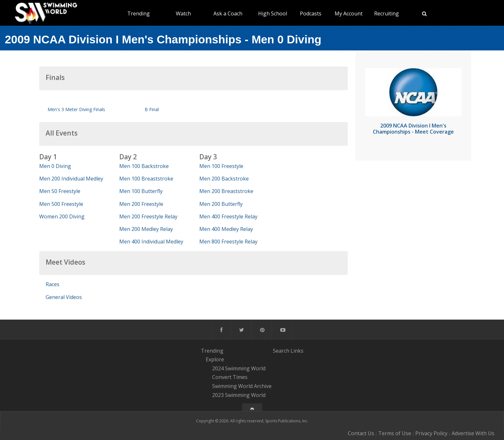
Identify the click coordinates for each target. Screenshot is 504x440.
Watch (183, 13)
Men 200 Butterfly (221, 204)
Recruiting (387, 13)
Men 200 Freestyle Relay (148, 216)
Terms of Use (395, 433)
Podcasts (311, 13)
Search (281, 350)
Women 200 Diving (62, 216)
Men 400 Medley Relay (226, 229)
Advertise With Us (473, 433)
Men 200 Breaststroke (226, 191)
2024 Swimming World (239, 368)
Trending (139, 13)
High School (273, 13)
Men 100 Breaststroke (146, 179)
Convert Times (230, 377)
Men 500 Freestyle (61, 204)
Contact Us (361, 433)
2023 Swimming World (239, 395)
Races (53, 284)
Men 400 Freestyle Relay (228, 216)
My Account (349, 13)
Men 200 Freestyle (141, 204)
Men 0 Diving (55, 166)
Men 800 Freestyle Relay (228, 242)
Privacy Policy (431, 433)
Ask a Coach (228, 13)
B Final (152, 109)
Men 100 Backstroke (144, 166)
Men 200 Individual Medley (71, 179)
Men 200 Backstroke (224, 179)
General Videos (64, 297)
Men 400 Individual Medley (151, 242)
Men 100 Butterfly (141, 191)
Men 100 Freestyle (221, 166)
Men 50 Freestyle (60, 191)
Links (297, 350)
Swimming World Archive (242, 386)
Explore (215, 359)
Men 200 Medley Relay (146, 229)
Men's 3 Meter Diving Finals (76, 109)
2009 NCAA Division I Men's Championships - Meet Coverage (413, 129)
